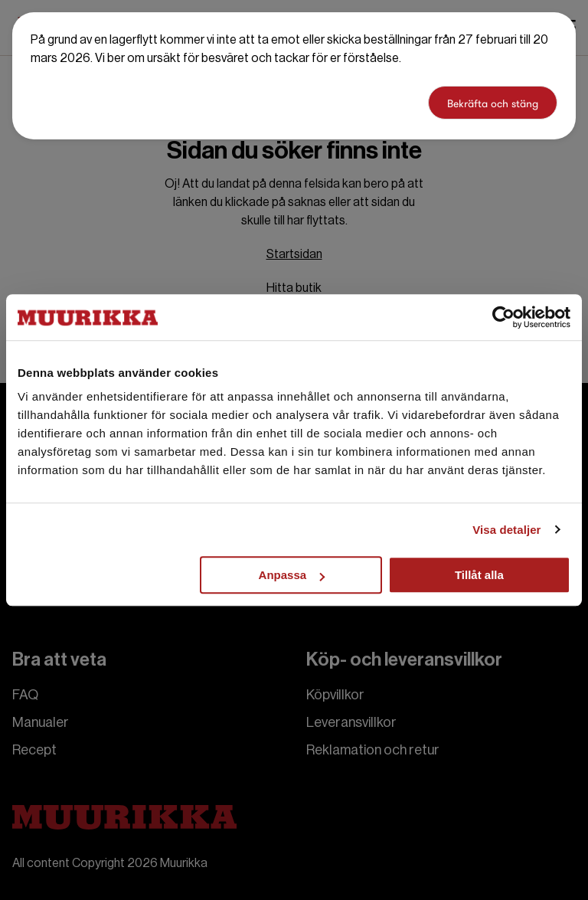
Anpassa (292, 575)
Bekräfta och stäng (493, 103)
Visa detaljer (506, 530)
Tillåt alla (479, 575)
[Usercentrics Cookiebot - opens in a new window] (503, 317)
